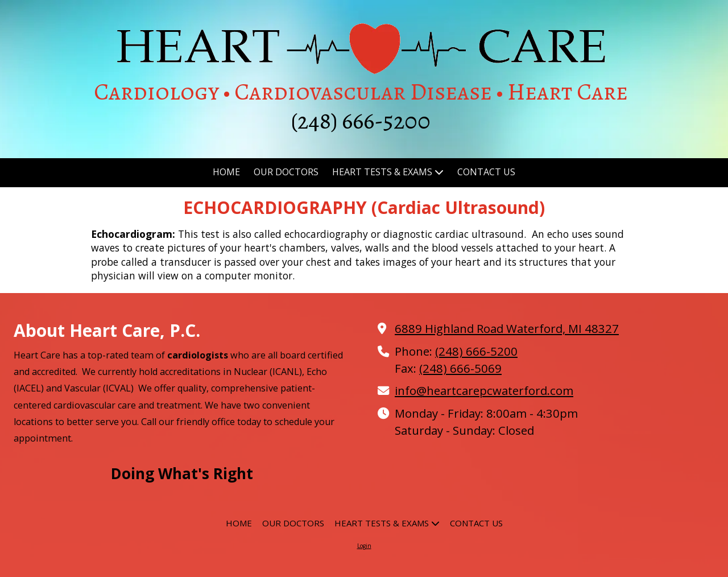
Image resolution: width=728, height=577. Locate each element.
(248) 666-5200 (476, 351)
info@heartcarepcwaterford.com (484, 390)
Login (364, 546)
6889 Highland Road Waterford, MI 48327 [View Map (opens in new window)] (507, 328)
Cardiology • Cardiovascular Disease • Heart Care (361, 92)
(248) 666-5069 (460, 368)
